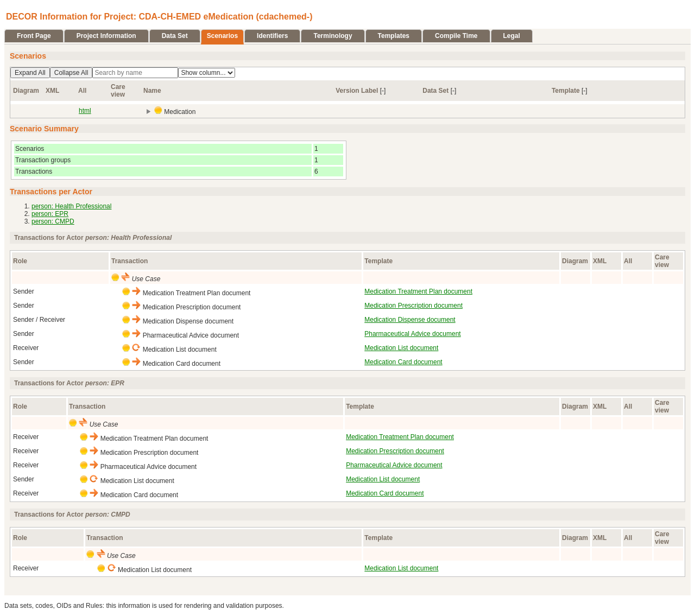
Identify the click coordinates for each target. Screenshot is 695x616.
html (85, 111)
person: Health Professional (71, 206)
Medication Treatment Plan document (418, 291)
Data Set (175, 36)
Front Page (34, 36)
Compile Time (456, 36)
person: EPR (50, 214)
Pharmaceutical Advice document (412, 334)
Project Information (106, 36)
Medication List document (401, 348)
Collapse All (71, 73)
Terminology (333, 36)
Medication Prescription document (413, 306)
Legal (512, 36)
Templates (394, 36)
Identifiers (272, 36)
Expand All (30, 73)
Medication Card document (403, 362)
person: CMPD (53, 221)
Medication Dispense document (410, 320)
